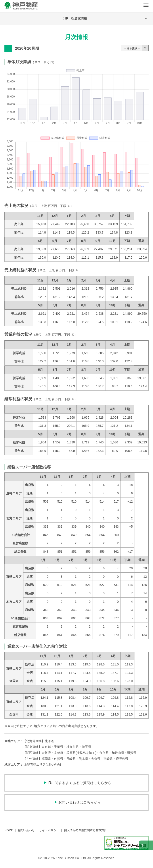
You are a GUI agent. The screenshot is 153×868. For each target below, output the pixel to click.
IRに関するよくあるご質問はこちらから (80, 783)
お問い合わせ (26, 830)
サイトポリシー (49, 830)
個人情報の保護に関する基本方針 (85, 830)
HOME (9, 830)
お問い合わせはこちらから (80, 802)
